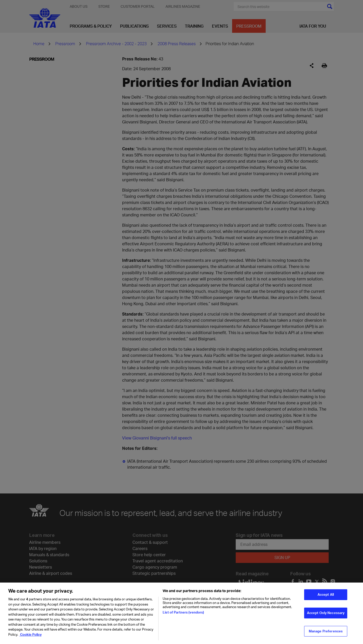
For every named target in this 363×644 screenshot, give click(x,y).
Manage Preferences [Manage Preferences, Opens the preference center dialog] (326, 634)
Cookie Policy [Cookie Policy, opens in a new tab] (30, 638)
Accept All (326, 598)
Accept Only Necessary (326, 616)
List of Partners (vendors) (183, 616)
